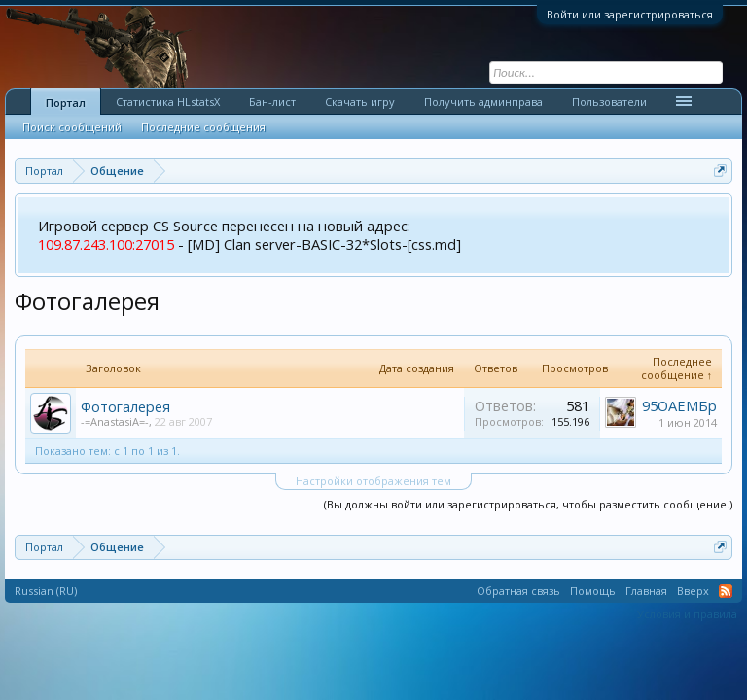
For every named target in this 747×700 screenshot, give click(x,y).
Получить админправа (483, 102)
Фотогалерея (125, 406)
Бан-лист (272, 102)
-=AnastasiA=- (115, 421)
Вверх (693, 591)
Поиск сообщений (72, 127)
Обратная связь (518, 591)
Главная (646, 591)
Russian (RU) (46, 591)
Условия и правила (687, 614)
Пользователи (609, 102)
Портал (66, 103)
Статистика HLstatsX (168, 102)
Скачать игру (360, 102)
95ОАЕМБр (679, 405)
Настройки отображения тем (373, 481)
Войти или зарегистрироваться (630, 14)
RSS (726, 591)
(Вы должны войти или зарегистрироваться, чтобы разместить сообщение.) (528, 504)
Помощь (593, 591)
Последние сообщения (203, 127)
